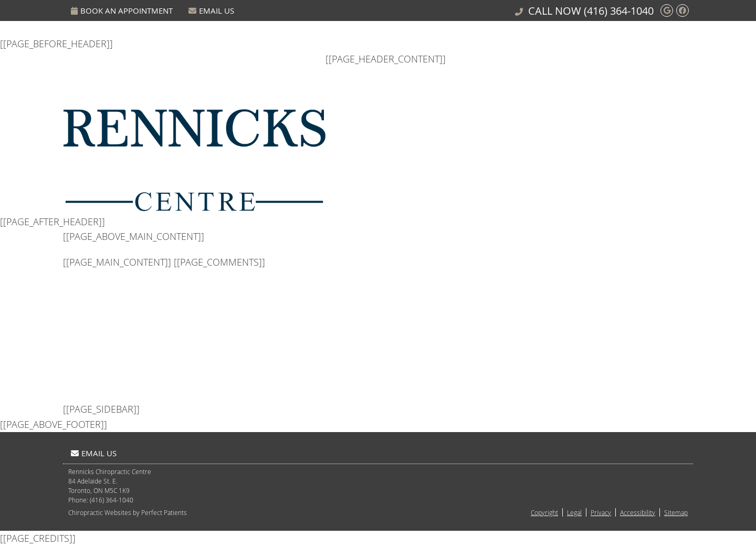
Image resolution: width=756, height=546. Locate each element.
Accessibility (638, 512)
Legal (574, 512)
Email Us (211, 10)
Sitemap (676, 512)
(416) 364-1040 (619, 11)
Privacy (601, 512)
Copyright (544, 512)
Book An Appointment (122, 10)
